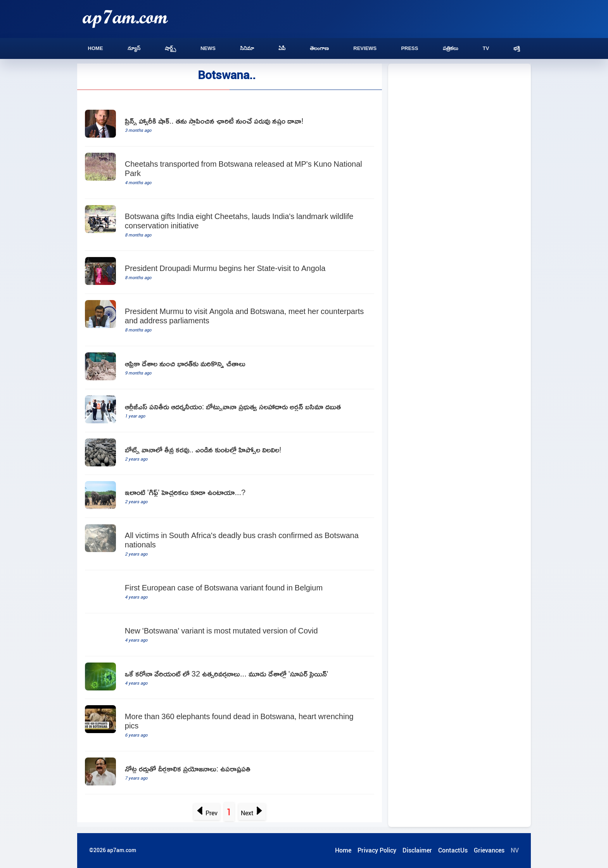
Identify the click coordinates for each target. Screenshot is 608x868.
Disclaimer (417, 850)
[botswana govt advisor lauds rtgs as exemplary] (230, 411)
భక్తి (517, 48)
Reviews (365, 48)
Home (96, 48)
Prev (207, 813)
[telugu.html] (230, 773)
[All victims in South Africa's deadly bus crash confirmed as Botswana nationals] (230, 544)
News (208, 48)
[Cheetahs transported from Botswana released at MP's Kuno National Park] (230, 173)
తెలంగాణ (319, 48)
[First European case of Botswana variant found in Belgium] (230, 592)
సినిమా (247, 48)
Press (409, 48)
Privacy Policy (377, 850)
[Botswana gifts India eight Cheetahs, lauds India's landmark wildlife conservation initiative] (230, 225)
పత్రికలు (451, 48)
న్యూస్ (134, 48)
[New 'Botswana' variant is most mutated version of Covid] (230, 635)
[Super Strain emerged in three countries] (230, 678)
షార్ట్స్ (170, 48)
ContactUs (453, 850)
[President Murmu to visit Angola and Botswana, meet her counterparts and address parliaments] (230, 320)
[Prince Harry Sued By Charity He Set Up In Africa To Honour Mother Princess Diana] (230, 125)
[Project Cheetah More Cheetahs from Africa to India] (230, 368)
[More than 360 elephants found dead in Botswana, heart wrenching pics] (230, 725)
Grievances (489, 850)
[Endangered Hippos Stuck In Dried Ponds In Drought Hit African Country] (230, 454)
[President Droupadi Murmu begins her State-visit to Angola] (230, 272)
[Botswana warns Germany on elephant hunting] (230, 496)
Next (252, 813)
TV (486, 48)
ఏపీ (282, 48)
